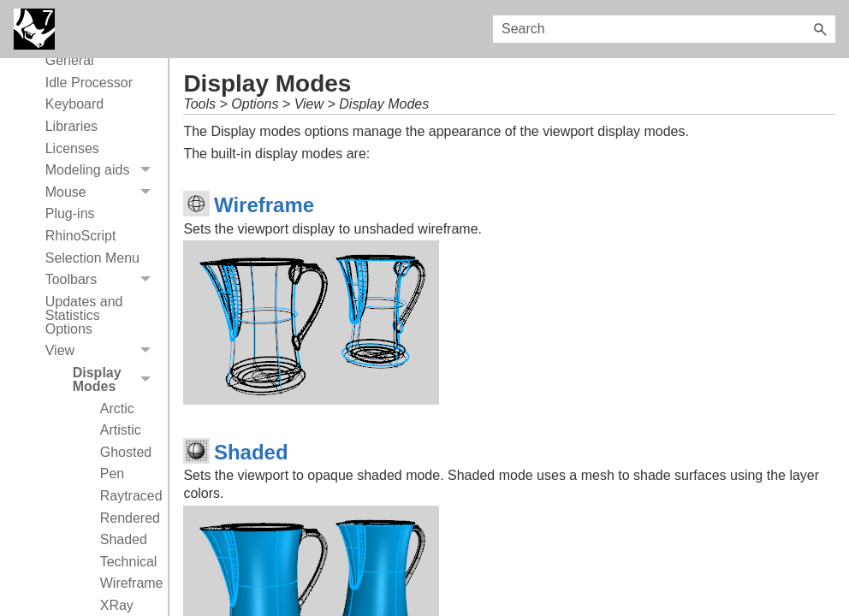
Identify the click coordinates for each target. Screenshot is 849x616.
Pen (112, 474)
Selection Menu (92, 258)
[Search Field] (664, 29)
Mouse (103, 192)
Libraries (71, 126)
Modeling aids (103, 170)
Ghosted (126, 452)
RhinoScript (81, 236)
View (103, 352)
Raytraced (130, 496)
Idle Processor (89, 83)
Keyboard (75, 104)
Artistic (121, 430)
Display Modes (116, 380)
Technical (129, 562)
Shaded (124, 539)
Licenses (72, 148)
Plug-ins (70, 213)
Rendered (130, 518)
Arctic (117, 409)
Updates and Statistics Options (84, 315)
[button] (820, 29)
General (70, 60)
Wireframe (130, 583)
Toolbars (103, 280)
